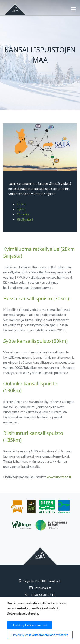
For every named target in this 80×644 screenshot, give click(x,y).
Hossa (22, 204)
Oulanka (23, 214)
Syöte (21, 209)
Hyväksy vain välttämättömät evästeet (40, 635)
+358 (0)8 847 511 (43, 595)
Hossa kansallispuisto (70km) (36, 299)
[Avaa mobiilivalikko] (73, 9)
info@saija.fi (43, 588)
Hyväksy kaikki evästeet (29, 625)
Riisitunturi (25, 219)
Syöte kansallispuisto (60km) (35, 341)
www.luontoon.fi (59, 477)
